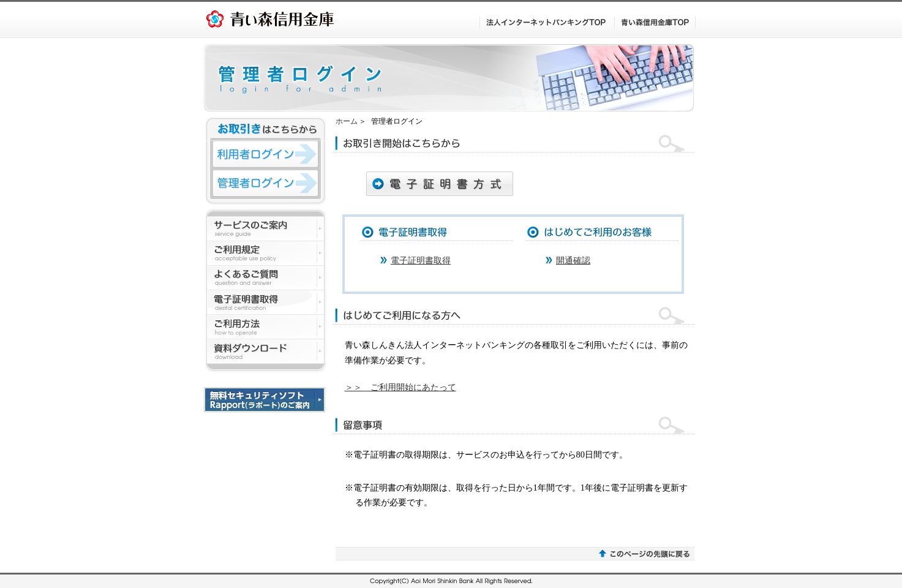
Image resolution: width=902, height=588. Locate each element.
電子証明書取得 (421, 260)
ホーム (347, 121)
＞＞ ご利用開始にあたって (400, 387)
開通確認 (573, 260)
